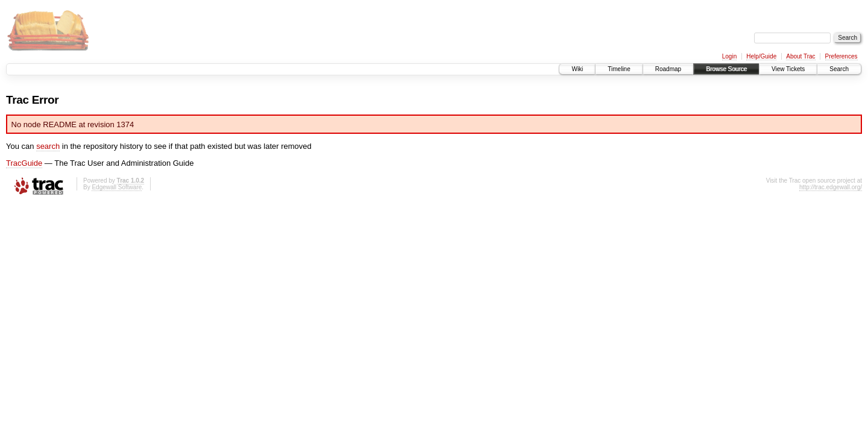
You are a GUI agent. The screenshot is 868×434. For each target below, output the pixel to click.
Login (729, 56)
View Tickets (788, 69)
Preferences (841, 56)
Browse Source (726, 69)
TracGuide (24, 163)
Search (839, 69)
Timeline (619, 69)
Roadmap (668, 69)
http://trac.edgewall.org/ (831, 187)
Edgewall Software (117, 187)
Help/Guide (761, 56)
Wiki (577, 69)
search (48, 146)
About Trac (800, 56)
